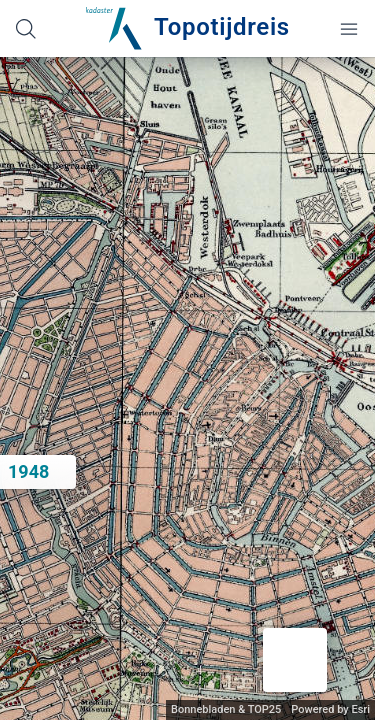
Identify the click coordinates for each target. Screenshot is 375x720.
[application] (187, 388)
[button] (295, 660)
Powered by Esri (330, 709)
